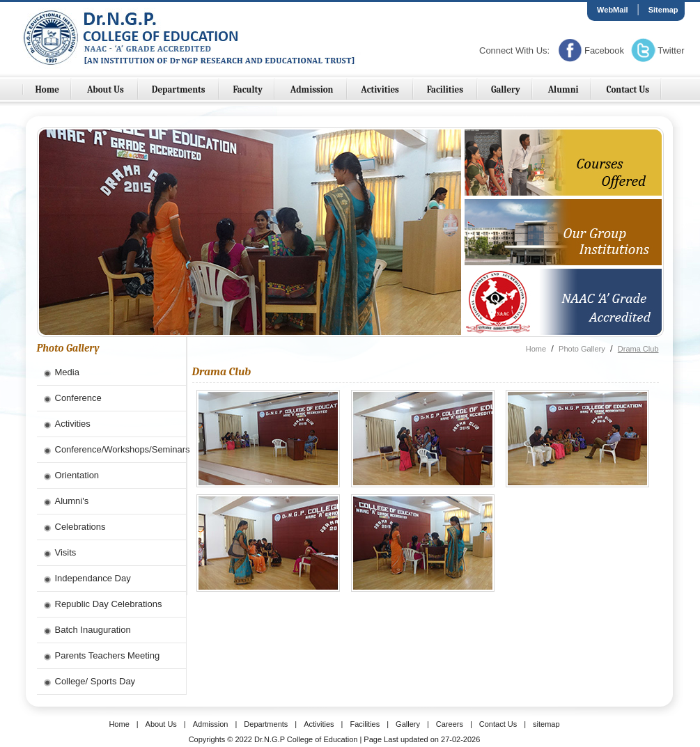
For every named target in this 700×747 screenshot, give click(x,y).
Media (67, 372)
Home (48, 89)
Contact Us (628, 89)
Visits (66, 552)
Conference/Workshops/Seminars (120, 449)
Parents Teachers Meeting (108, 655)
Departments (180, 89)
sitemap (546, 724)
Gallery (506, 89)
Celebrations (80, 527)
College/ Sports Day (95, 681)
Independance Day (93, 578)
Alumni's (72, 501)
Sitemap (663, 10)
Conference (78, 398)
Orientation (77, 475)
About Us (107, 89)
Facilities (446, 89)
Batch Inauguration (93, 630)
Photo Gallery (582, 349)
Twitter (671, 50)
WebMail (612, 10)
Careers (450, 724)
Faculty (248, 89)
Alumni (563, 89)
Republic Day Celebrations (109, 604)
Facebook (604, 50)
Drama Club (638, 349)
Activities (381, 89)
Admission (313, 89)
